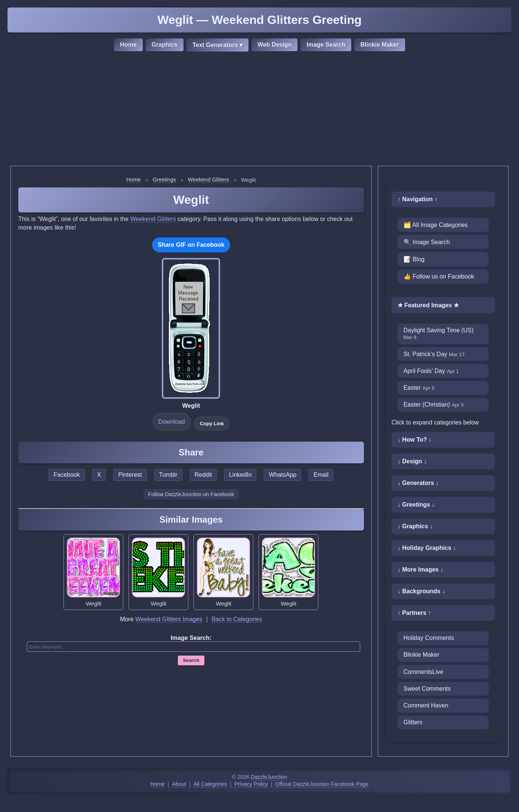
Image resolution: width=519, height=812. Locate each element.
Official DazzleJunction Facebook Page (322, 784)
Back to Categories (237, 619)
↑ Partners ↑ (414, 613)
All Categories (210, 784)
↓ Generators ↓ (418, 483)
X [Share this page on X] (99, 475)
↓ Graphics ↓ (415, 526)
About (179, 784)
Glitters (413, 722)
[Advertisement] (260, 110)
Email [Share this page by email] (321, 475)
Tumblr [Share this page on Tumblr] (168, 475)
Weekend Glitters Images (169, 619)
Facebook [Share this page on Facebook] (67, 475)
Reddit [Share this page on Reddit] (203, 475)
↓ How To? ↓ (415, 440)
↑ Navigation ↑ (418, 199)
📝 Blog (414, 259)
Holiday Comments (429, 638)
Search (191, 660)
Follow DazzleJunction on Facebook (191, 494)
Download (172, 422)
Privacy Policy (251, 784)
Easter (419, 388)
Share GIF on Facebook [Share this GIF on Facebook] (191, 245)
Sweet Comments (427, 689)
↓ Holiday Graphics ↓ (427, 548)
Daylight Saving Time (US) (439, 334)
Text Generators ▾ (217, 45)
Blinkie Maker (379, 45)
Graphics (165, 45)
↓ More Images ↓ (421, 570)
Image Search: (191, 638)
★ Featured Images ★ (428, 305)
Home (128, 45)
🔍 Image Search (427, 242)
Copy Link (212, 424)
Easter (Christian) (434, 405)
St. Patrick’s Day (434, 354)
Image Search (326, 45)
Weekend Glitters (208, 180)
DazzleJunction (269, 777)
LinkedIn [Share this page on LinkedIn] (240, 475)
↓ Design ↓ (412, 461)
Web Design (274, 45)
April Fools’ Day (431, 371)
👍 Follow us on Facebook (439, 276)
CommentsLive (424, 672)
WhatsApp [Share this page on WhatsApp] (282, 475)
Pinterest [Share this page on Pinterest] (130, 475)
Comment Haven (426, 705)
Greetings (164, 180)
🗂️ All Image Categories (436, 225)
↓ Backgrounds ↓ (421, 591)
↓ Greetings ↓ (416, 505)
